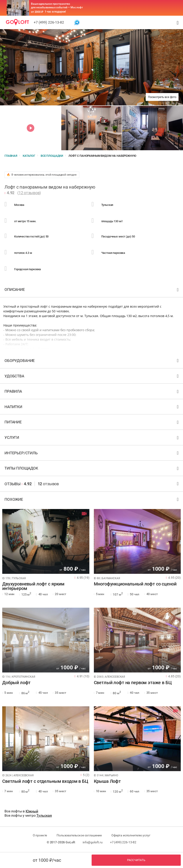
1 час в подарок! (55, 12)
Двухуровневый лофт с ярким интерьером (33, 586)
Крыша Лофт (107, 781)
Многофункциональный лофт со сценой (135, 584)
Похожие (92, 500)
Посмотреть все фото (162, 97)
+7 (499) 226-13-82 (49, 22)
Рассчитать (136, 860)
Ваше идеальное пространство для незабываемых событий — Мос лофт (57, 6)
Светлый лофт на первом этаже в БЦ (133, 683)
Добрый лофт (16, 683)
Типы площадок (92, 469)
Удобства (92, 377)
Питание (92, 423)
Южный (32, 811)
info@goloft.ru (93, 842)
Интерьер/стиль (92, 454)
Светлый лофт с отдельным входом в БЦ (45, 781)
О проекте (40, 835)
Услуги (92, 438)
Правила (92, 392)
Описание (92, 290)
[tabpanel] (46, 541)
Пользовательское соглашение (79, 835)
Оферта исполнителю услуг (131, 835)
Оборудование (92, 362)
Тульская (44, 815)
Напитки (92, 408)
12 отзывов (29, 193)
